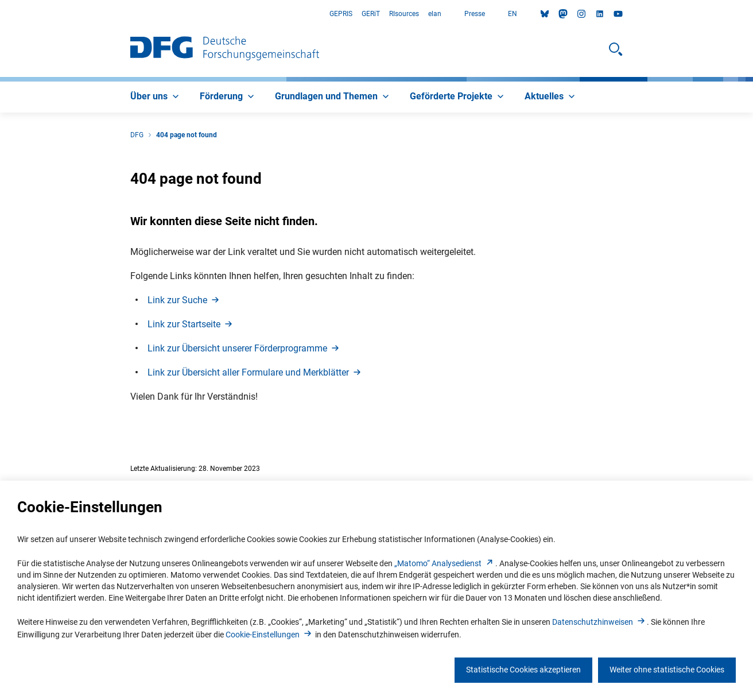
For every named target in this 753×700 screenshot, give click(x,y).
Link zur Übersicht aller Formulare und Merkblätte (255, 372)
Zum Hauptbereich (0, 14)
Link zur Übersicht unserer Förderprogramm (244, 348)
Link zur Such (184, 300)
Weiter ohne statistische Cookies (667, 670)
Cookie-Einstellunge (269, 635)
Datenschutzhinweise (599, 622)
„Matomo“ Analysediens (445, 563)
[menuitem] (156, 97)
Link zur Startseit (191, 324)
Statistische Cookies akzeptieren (523, 670)
